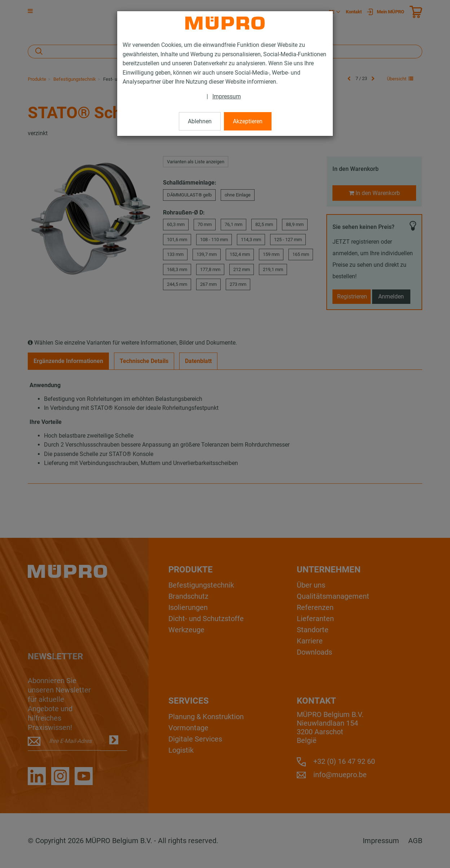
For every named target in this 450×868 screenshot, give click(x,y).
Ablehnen (200, 121)
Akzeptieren (248, 121)
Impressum (227, 96)
